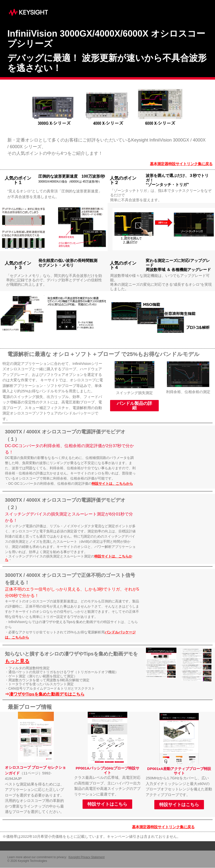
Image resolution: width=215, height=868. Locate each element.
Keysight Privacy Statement (87, 857)
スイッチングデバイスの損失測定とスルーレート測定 (55, 514)
